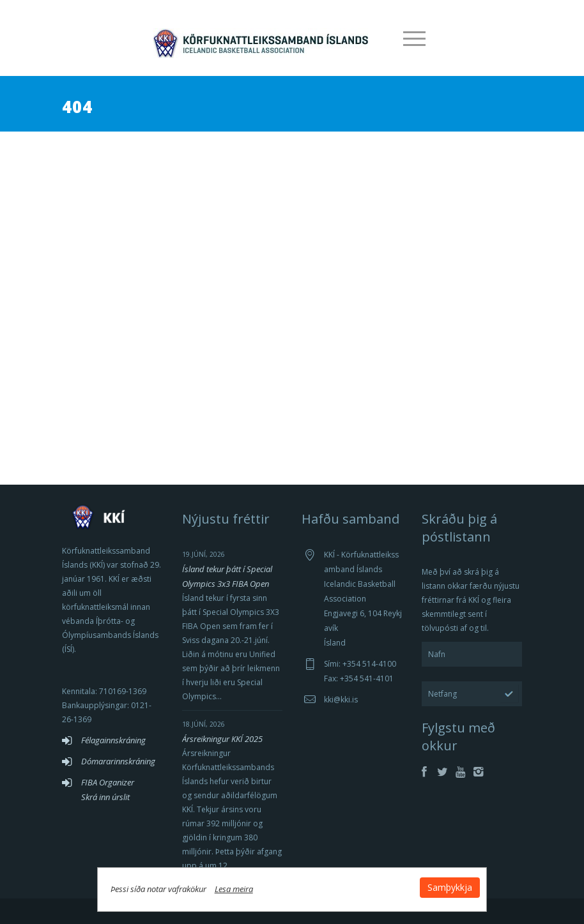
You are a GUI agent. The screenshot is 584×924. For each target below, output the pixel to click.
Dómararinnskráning (118, 761)
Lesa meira (237, 888)
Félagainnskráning (113, 740)
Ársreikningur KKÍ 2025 (222, 739)
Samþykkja (447, 887)
